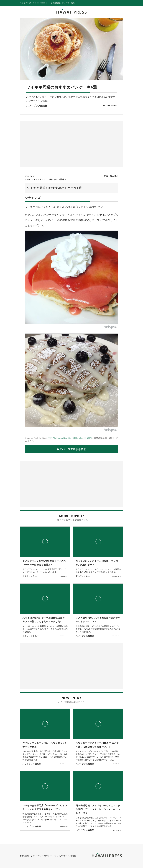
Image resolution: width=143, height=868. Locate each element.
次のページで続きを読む (72, 449)
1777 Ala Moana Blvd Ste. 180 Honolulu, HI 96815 (70, 438)
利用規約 (24, 856)
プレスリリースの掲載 (65, 856)
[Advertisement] (46, 143)
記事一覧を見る (111, 176)
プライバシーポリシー (41, 856)
